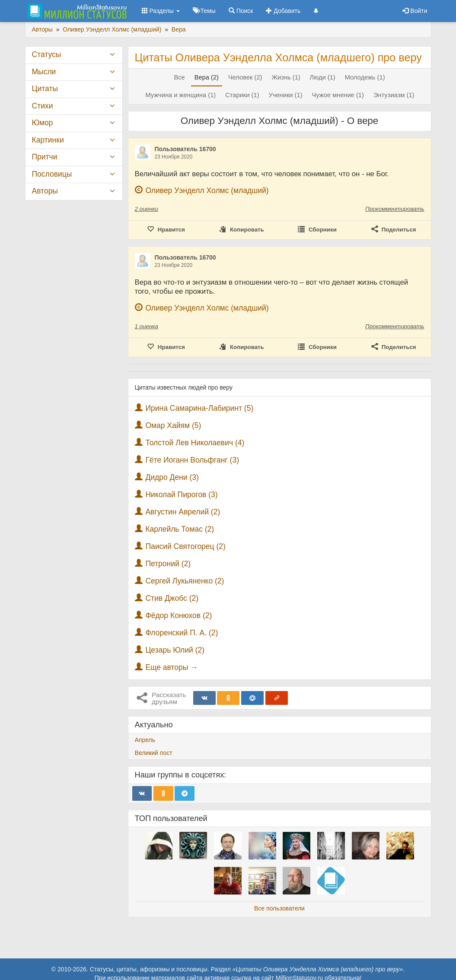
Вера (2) (207, 77)
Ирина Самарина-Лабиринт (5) (199, 408)
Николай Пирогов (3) (181, 495)
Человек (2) (245, 77)
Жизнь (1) (286, 77)
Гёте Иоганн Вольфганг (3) (192, 460)
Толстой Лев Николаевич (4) (195, 443)
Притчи (45, 157)
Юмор (43, 123)
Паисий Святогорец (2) (185, 546)
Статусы (47, 54)
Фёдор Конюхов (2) (179, 615)
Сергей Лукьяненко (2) (185, 581)
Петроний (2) (168, 564)
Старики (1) (242, 95)
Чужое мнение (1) (338, 95)
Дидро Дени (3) (172, 477)
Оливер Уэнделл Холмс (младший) (207, 190)
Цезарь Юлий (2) (175, 650)
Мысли (44, 72)
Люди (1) (323, 77)
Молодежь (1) (365, 77)
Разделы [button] (161, 11)
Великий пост (154, 753)
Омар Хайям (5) (173, 425)
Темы (204, 11)
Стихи (43, 106)
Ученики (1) (285, 95)
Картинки (48, 140)
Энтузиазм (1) (394, 95)
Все (179, 77)
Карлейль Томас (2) (180, 529)
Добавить (283, 11)
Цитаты (45, 89)
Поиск (241, 11)
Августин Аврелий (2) (183, 512)
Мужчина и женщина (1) (180, 95)
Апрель (145, 740)
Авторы (45, 191)
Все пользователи (279, 908)
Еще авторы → (171, 667)
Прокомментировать (395, 209)
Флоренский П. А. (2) (182, 633)
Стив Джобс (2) (172, 598)
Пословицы (52, 174)
